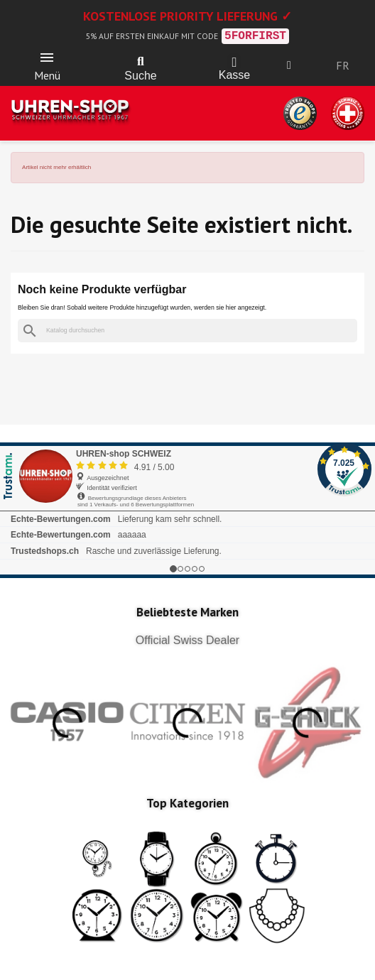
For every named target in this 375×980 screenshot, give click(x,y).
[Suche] (187, 331)
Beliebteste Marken (187, 612)
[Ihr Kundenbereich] (289, 65)
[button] (141, 62)
